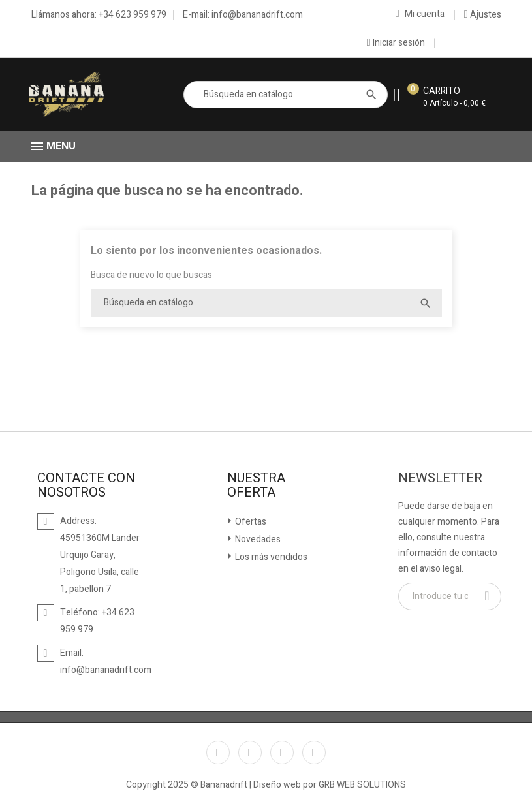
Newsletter (440, 478)
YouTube (282, 752)
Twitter (250, 752)
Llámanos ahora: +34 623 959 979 (99, 15)
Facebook (218, 752)
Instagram (314, 752)
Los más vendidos (270, 557)
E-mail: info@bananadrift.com (243, 15)
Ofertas (250, 522)
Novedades (257, 539)
